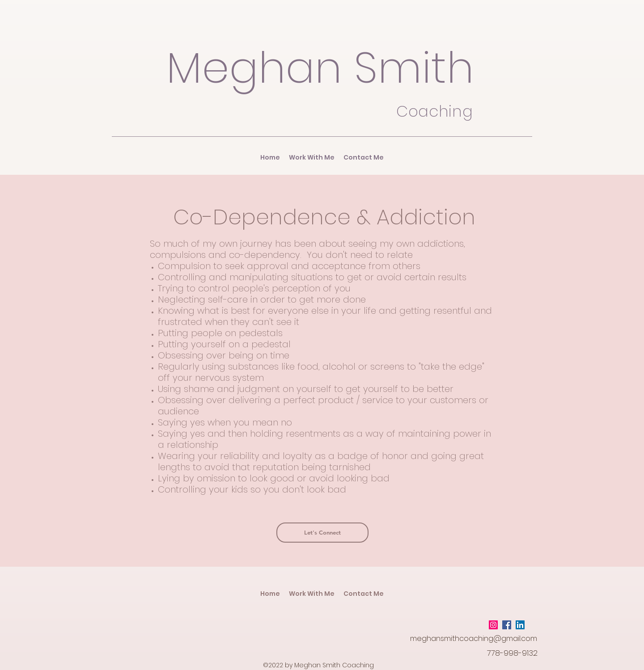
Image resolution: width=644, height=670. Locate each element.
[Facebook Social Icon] (507, 625)
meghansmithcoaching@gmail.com (474, 638)
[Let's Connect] (322, 533)
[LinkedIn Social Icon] (520, 625)
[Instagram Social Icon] (493, 625)
